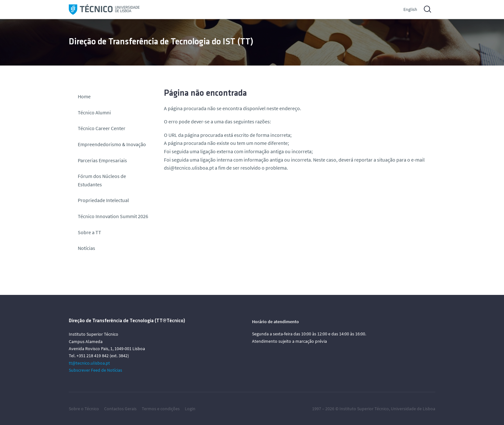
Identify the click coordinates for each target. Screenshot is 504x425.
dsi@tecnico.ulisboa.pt (189, 168)
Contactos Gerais (120, 409)
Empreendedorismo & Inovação (112, 144)
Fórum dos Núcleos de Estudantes (102, 180)
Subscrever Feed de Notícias (95, 370)
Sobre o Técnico (84, 409)
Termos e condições (161, 409)
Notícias (86, 248)
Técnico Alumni (94, 112)
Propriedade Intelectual (103, 200)
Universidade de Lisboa (413, 409)
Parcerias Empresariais (102, 160)
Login (190, 409)
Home (84, 96)
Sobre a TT (90, 232)
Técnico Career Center (102, 128)
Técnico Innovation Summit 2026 (113, 216)
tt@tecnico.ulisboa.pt (89, 363)
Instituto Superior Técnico (364, 409)
